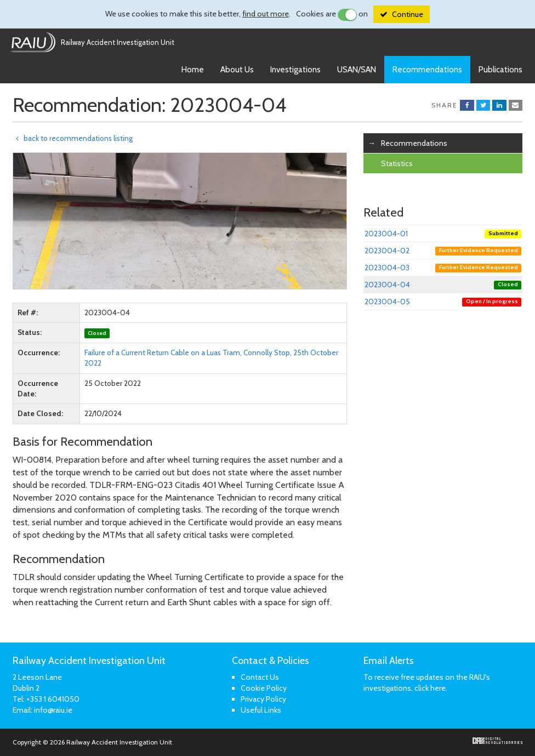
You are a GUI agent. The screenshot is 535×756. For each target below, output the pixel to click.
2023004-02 (443, 251)
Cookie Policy (264, 688)
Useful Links (261, 710)
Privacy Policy (263, 699)
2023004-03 (443, 268)
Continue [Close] (408, 14)
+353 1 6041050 (53, 699)
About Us (237, 70)
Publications (500, 70)
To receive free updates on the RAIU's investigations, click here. (427, 683)
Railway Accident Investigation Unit (118, 42)
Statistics (397, 163)
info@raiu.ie (53, 710)
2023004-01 (443, 234)
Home (193, 70)
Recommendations (427, 70)
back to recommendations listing (73, 138)
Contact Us (260, 677)
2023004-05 (443, 302)
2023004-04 (443, 285)
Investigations (295, 70)
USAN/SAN (357, 70)
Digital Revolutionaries (497, 741)
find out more (266, 14)
